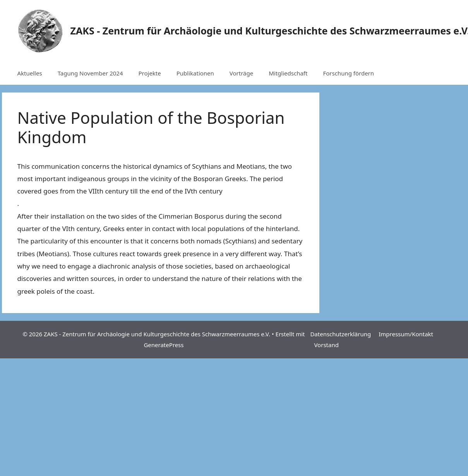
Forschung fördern (348, 73)
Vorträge (241, 73)
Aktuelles (30, 73)
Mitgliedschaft (288, 73)
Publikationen (195, 73)
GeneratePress (164, 345)
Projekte (149, 73)
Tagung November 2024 (90, 73)
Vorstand (326, 345)
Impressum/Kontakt (406, 334)
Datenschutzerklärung (340, 334)
